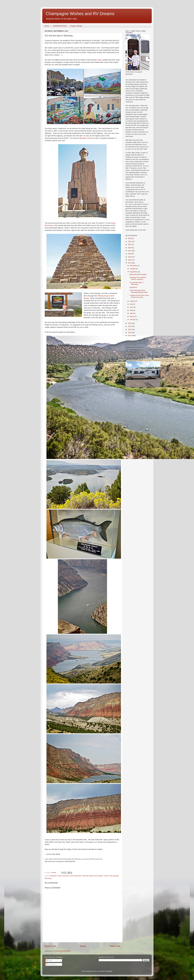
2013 (130, 333)
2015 (130, 326)
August (133, 301)
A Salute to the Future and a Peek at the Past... (139, 296)
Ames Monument (76, 876)
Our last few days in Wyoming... (136, 283)
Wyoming (48, 878)
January (133, 319)
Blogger (109, 971)
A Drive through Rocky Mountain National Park (139, 291)
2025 (130, 238)
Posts (49, 960)
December (134, 266)
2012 (130, 336)
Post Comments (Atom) (62, 951)
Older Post (115, 946)
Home (47, 26)
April (132, 313)
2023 (130, 245)
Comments (51, 964)
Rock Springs (114, 876)
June (132, 307)
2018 (130, 260)
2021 (130, 251)
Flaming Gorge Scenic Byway (93, 876)
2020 (130, 254)
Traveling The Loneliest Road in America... (138, 278)
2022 (130, 248)
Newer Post (50, 946)
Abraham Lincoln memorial (60, 876)
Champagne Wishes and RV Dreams (80, 14)
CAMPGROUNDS (60, 26)
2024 (130, 241)
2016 (130, 323)
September (134, 272)
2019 (130, 257)
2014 (130, 329)
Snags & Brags (76, 26)
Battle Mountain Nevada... (139, 274)
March (132, 316)
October (133, 269)
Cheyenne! (133, 287)
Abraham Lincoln (86, 138)
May (132, 310)
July (131, 304)
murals (99, 60)
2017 (130, 263)
